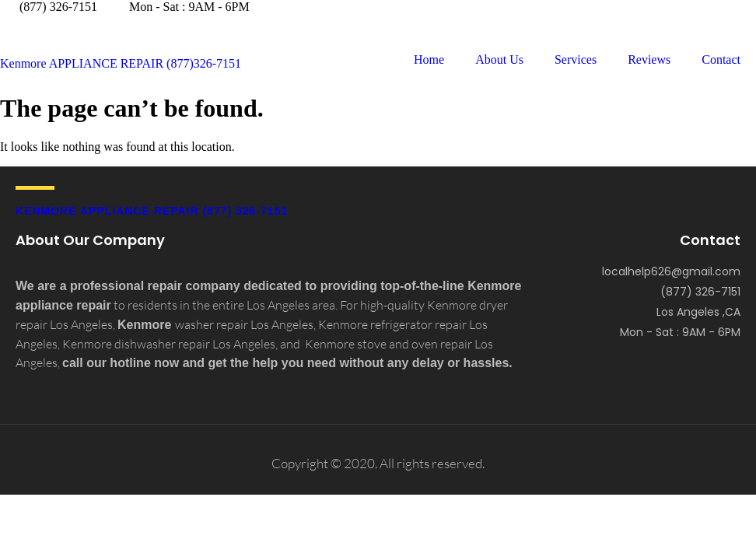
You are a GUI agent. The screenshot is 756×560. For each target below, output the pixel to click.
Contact (721, 59)
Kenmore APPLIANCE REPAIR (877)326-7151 (121, 63)
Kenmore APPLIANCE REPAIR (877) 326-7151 (152, 211)
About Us (499, 59)
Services (576, 59)
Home (429, 59)
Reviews (649, 59)
